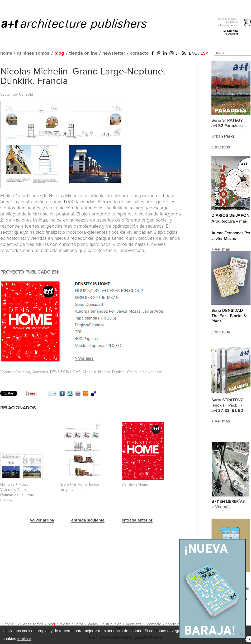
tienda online (83, 53)
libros (79, 624)
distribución (112, 624)
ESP (204, 53)
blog (59, 53)
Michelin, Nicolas (96, 372)
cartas (93, 624)
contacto (139, 53)
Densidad (40, 372)
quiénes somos (33, 53)
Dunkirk (118, 372)
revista (65, 624)
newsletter (114, 53)
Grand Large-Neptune (145, 372)
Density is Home (135, 485)
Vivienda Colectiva (15, 372)
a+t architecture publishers (81, 24)
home (6, 53)
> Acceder (232, 34)
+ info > (24, 639)
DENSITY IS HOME (65, 372)
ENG (193, 53)
